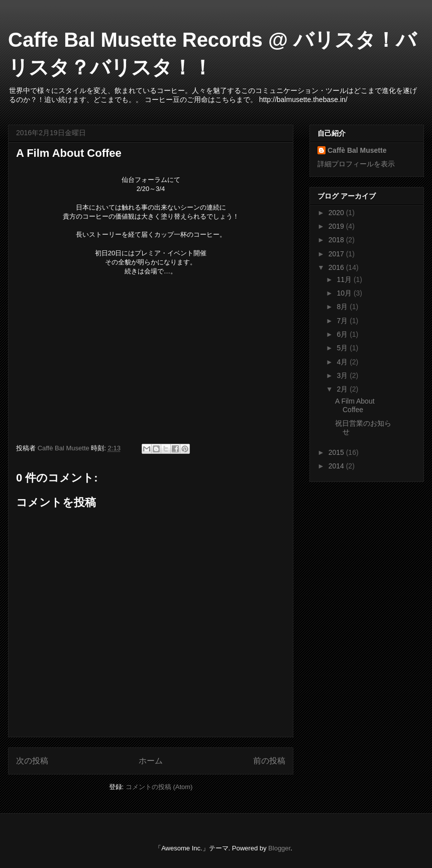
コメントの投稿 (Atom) (159, 787)
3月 (343, 375)
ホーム (151, 761)
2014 (337, 466)
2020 (337, 213)
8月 (343, 307)
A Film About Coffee (355, 405)
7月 (343, 321)
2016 (337, 267)
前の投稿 (269, 761)
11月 (345, 279)
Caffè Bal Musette (357, 150)
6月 (343, 334)
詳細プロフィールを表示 (356, 164)
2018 (337, 240)
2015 (337, 452)
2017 (337, 254)
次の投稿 (32, 761)
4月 (343, 362)
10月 (345, 293)
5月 (343, 348)
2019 (337, 226)
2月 (343, 389)
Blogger (279, 848)
